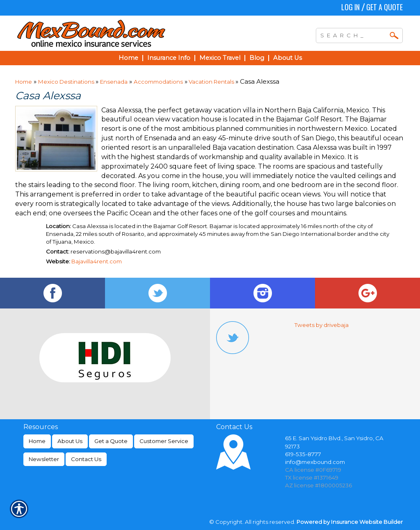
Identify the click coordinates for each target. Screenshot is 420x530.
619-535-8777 (303, 454)
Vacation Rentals (211, 82)
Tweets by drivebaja (322, 325)
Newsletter (44, 459)
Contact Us (86, 459)
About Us (70, 441)
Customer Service (164, 441)
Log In (350, 7)
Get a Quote (385, 7)
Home (24, 82)
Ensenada (114, 82)
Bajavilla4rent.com (97, 261)
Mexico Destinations (67, 82)
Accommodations (158, 82)
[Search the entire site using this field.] (353, 34)
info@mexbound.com (315, 462)
